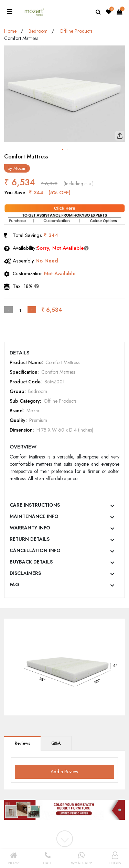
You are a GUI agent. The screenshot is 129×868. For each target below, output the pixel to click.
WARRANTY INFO (30, 528)
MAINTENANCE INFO (34, 516)
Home (10, 31)
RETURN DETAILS (30, 539)
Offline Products (76, 31)
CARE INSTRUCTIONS (35, 505)
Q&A (56, 743)
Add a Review (64, 772)
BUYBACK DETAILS (31, 562)
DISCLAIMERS (25, 573)
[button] (63, 149)
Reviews (22, 743)
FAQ (14, 585)
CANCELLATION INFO (35, 550)
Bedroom (38, 31)
